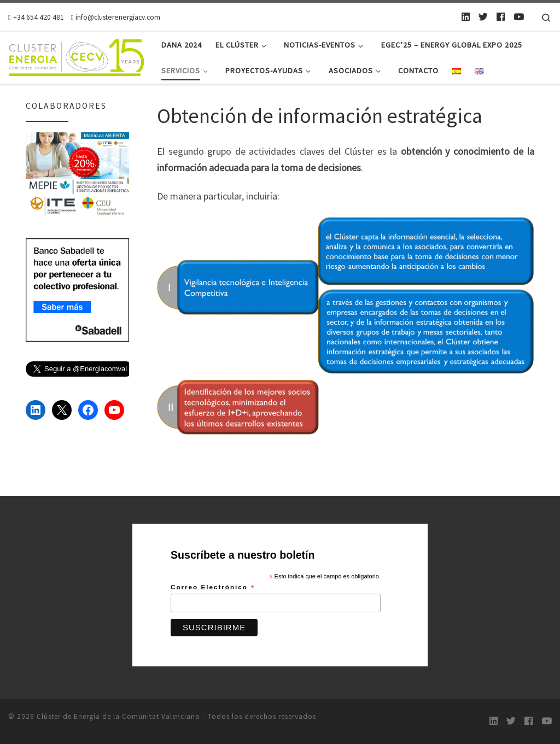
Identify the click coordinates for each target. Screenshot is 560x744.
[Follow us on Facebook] (501, 17)
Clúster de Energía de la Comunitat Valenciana (118, 716)
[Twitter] (483, 17)
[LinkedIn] (466, 17)
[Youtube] (519, 17)
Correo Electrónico (213, 588)
